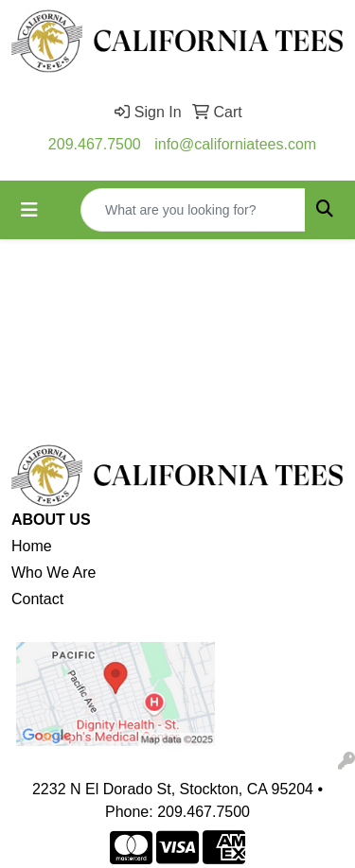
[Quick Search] (193, 210)
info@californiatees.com (235, 144)
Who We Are (54, 573)
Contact (37, 599)
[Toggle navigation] (29, 210)
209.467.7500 (95, 144)
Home (32, 546)
